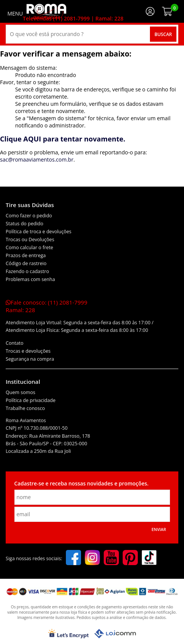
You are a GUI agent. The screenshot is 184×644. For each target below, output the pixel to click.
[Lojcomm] (115, 634)
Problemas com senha (30, 279)
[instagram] (92, 558)
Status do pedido (24, 224)
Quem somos (20, 392)
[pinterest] (130, 558)
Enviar (159, 529)
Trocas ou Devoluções (30, 240)
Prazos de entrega (26, 255)
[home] (46, 11)
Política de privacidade (31, 400)
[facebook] (73, 558)
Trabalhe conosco (25, 408)
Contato (15, 343)
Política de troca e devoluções (39, 232)
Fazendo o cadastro (27, 271)
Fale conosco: (47, 306)
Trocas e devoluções (28, 351)
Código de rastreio (26, 263)
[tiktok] (149, 558)
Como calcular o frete (29, 247)
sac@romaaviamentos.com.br (37, 159)
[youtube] (111, 558)
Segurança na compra (30, 359)
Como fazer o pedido (29, 216)
